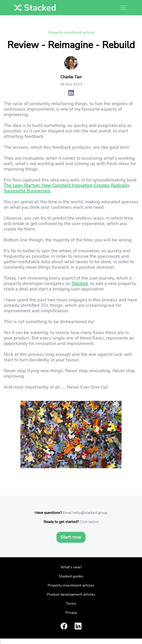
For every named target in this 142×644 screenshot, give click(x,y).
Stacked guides (71, 576)
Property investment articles (71, 32)
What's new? (71, 567)
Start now (71, 537)
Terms (71, 604)
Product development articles (71, 594)
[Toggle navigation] (123, 8)
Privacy (71, 613)
